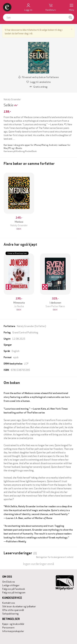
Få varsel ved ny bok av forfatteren (38, 77)
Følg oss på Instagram (14, 592)
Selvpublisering (10, 613)
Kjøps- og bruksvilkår (13, 624)
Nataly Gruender (12, 99)
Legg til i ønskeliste (39, 82)
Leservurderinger (20, 553)
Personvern (8, 627)
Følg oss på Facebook (14, 589)
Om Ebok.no (9, 581)
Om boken (12, 383)
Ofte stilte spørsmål (13, 610)
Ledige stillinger (11, 585)
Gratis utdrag (39, 87)
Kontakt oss (9, 603)
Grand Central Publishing (25, 332)
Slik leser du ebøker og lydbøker (19, 606)
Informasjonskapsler (13, 631)
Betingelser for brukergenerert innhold (55, 557)
